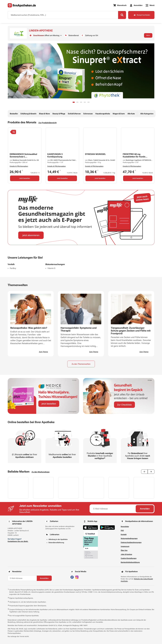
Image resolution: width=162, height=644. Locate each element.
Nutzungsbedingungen (129, 538)
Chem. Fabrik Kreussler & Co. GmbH (102, 160)
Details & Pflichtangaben (19, 166)
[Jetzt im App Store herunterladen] (90, 528)
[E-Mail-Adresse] (113, 509)
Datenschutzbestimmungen (131, 542)
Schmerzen (88, 114)
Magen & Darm (119, 114)
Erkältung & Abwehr (28, 114)
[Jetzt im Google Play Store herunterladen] (107, 528)
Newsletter (125, 527)
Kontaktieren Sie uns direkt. (18, 541)
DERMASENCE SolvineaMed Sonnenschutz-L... (23, 155)
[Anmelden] (136, 5)
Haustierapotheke (103, 114)
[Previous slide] (145, 472)
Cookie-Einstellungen (129, 558)
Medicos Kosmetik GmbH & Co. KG (26, 160)
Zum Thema (43, 352)
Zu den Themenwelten (81, 364)
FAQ (122, 531)
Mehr (148, 35)
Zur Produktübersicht (48, 123)
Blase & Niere (44, 114)
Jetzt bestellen (25, 178)
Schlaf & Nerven (74, 114)
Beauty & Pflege (59, 114)
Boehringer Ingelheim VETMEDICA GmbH (141, 160)
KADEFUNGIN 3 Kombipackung (55, 155)
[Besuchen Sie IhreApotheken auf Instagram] (77, 577)
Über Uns (124, 550)
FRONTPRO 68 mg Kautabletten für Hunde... (135, 155)
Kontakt (124, 534)
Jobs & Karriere (126, 554)
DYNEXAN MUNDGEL (95, 154)
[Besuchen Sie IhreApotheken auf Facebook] (72, 577)
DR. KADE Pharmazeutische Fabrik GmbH (66, 160)
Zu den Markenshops (41, 472)
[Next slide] (151, 472)
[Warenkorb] (120, 5)
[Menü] (150, 5)
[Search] (122, 15)
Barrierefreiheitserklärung (130, 562)
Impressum (125, 546)
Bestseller (14, 114)
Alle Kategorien (134, 114)
